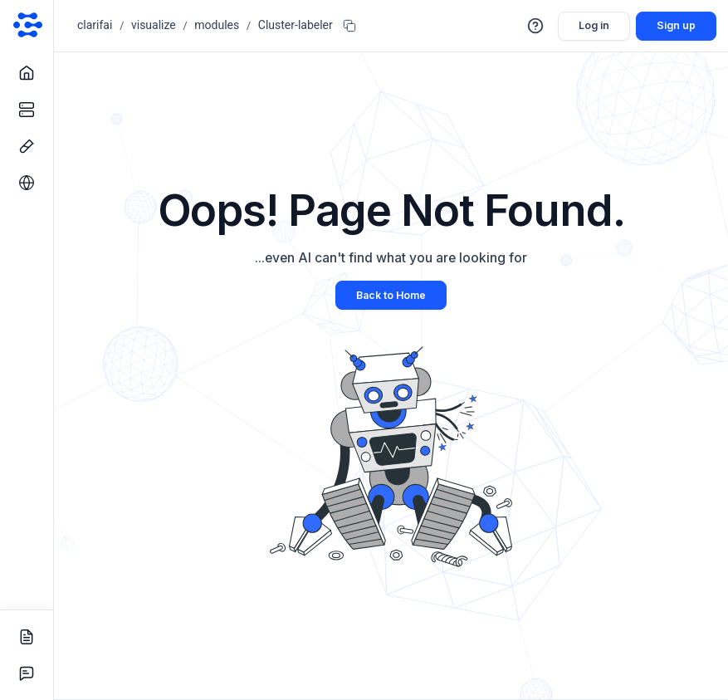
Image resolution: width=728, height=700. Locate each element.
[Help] (536, 26)
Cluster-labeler (296, 25)
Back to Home (391, 295)
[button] (536, 26)
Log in (594, 25)
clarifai (95, 25)
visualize (154, 25)
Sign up (676, 25)
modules (217, 25)
